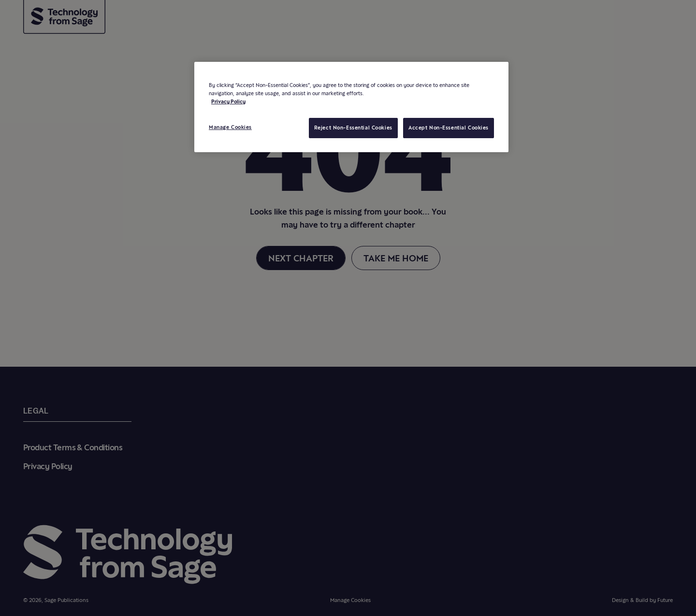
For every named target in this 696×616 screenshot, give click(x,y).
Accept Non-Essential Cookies (449, 128)
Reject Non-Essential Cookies (353, 128)
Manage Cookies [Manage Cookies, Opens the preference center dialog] (230, 127)
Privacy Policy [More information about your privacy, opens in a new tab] (228, 101)
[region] (351, 107)
